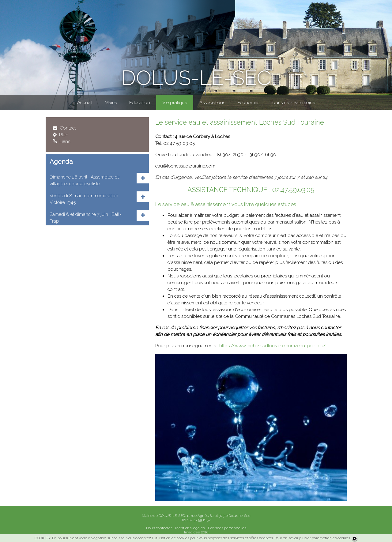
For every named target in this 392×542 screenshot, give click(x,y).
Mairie (111, 103)
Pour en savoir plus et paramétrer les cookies (312, 538)
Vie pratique (175, 103)
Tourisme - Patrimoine (293, 103)
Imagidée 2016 (196, 532)
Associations (212, 103)
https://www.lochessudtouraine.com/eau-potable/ (273, 346)
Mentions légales (190, 528)
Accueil (85, 103)
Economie (248, 103)
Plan (60, 135)
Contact (64, 128)
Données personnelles (227, 528)
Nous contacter (159, 528)
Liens (61, 141)
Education (140, 103)
